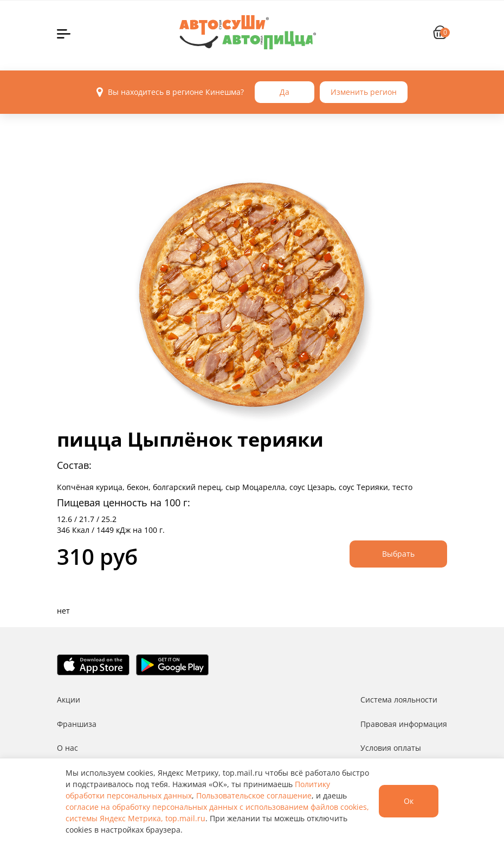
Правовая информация (404, 724)
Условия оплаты (391, 748)
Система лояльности (399, 700)
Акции (69, 700)
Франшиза (77, 724)
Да (285, 92)
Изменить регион (364, 92)
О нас (67, 748)
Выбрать (398, 554)
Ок (409, 801)
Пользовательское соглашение (254, 795)
